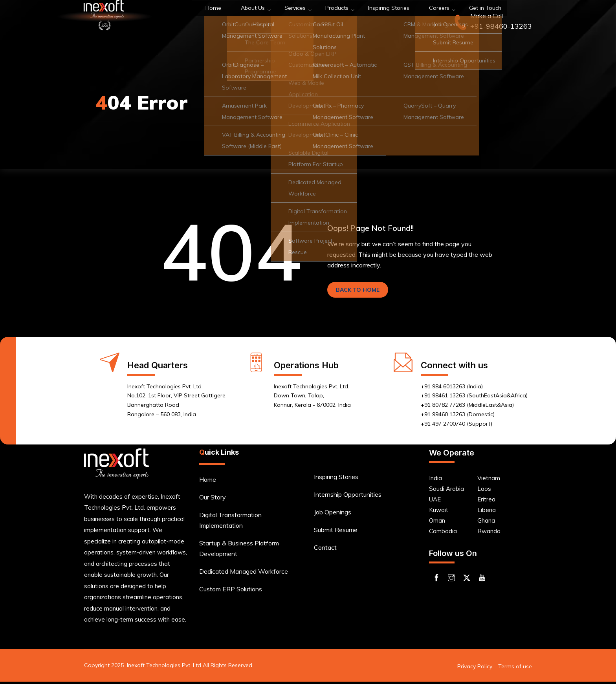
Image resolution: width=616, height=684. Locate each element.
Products (296, 19)
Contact (325, 550)
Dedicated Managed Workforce (244, 574)
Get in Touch (430, 19)
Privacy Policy (475, 669)
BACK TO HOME (362, 291)
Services (260, 19)
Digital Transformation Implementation (230, 522)
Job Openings (333, 514)
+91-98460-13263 (501, 26)
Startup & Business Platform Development (239, 551)
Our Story (213, 499)
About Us (224, 19)
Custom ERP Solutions (231, 591)
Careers (390, 19)
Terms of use (515, 669)
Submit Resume (336, 532)
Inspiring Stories (344, 19)
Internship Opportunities (348, 497)
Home (192, 19)
